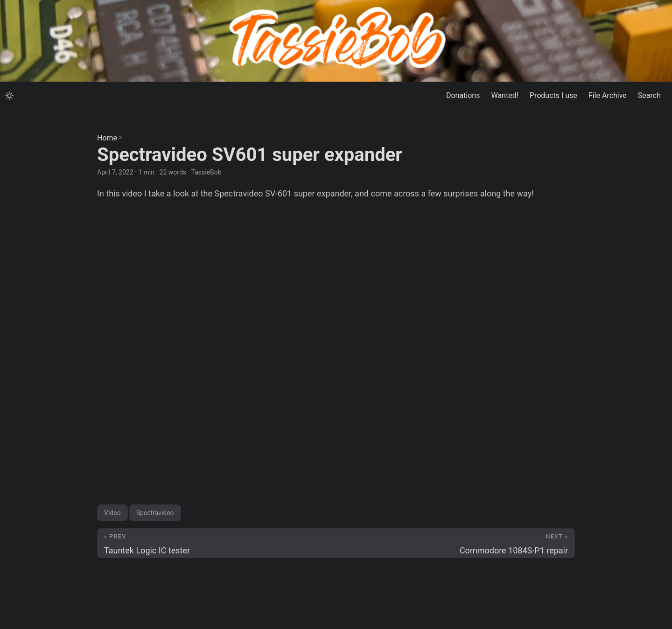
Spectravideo (155, 513)
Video (112, 513)
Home (107, 138)
